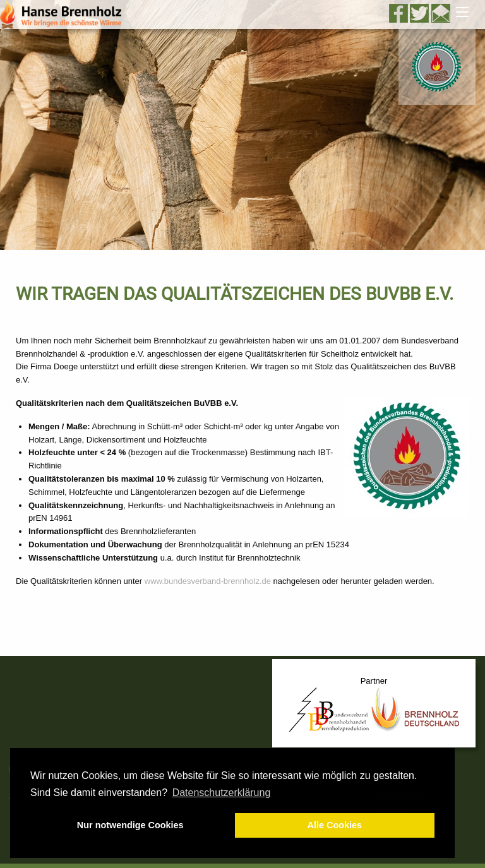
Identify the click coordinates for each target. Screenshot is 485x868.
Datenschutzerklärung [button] (222, 793)
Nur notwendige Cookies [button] (130, 825)
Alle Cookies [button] (335, 825)
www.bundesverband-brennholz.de (208, 581)
